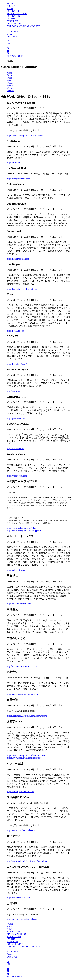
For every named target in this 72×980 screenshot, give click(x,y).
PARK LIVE (13, 21)
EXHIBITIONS (14, 16)
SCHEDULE (13, 31)
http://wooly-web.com (17, 476)
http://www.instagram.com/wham (22, 528)
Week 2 (10, 80)
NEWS (10, 9)
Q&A (9, 34)
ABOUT (11, 6)
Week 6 (10, 90)
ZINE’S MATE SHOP (17, 14)
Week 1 (10, 78)
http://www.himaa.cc (16, 391)
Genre (10, 75)
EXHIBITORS (14, 11)
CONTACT (12, 36)
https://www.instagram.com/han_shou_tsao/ (27, 755)
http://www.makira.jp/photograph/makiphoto (27, 861)
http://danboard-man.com (18, 898)
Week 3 (10, 83)
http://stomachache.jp (16, 448)
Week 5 (10, 88)
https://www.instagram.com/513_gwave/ (25, 135)
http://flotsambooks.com (18, 259)
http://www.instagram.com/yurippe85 (24, 530)
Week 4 (10, 85)
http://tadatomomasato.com (19, 604)
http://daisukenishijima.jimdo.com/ (23, 694)
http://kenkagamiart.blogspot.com (22, 289)
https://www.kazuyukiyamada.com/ (23, 919)
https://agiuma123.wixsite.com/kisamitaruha (27, 716)
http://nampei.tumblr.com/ (19, 179)
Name (9, 73)
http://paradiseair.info (16, 418)
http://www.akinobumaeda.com (21, 830)
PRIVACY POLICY (16, 56)
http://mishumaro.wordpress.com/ (22, 666)
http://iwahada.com (15, 331)
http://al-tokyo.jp (14, 163)
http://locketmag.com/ (17, 364)
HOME (10, 3)
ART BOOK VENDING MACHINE (23, 26)
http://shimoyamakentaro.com (20, 792)
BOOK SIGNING (15, 24)
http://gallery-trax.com (17, 570)
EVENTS (11, 19)
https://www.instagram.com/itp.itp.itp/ (24, 758)
